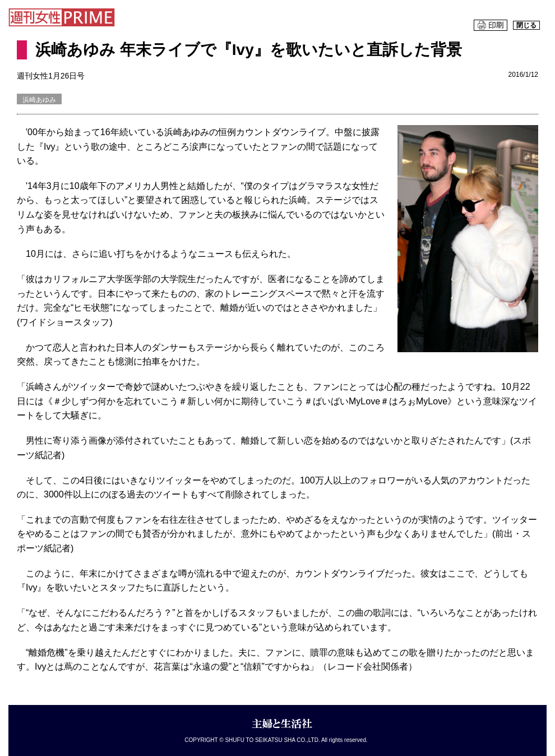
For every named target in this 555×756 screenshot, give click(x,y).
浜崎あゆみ (39, 100)
